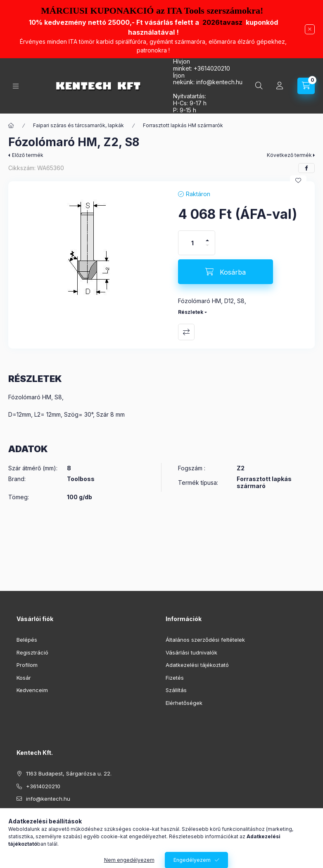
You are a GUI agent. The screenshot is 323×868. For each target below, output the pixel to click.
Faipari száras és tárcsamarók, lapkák (78, 125)
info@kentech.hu (48, 799)
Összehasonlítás (186, 332)
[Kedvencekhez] (298, 180)
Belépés (27, 640)
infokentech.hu (219, 82)
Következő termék (289, 155)
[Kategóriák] (16, 86)
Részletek (191, 312)
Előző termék (28, 155)
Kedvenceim (32, 690)
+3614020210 (212, 68)
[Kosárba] (226, 272)
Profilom (27, 665)
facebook (19, 820)
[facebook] (306, 168)
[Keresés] (259, 86)
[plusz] (207, 237)
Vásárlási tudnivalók (191, 652)
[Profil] (280, 86)
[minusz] (207, 249)
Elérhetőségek (184, 703)
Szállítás (176, 690)
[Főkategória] (11, 126)
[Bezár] (310, 29)
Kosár (24, 678)
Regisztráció (32, 652)
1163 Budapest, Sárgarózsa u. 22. (69, 773)
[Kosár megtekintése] (306, 86)
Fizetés (175, 678)
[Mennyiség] (192, 243)
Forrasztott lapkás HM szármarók (183, 125)
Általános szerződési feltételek (205, 640)
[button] (89, 248)
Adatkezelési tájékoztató (197, 665)
